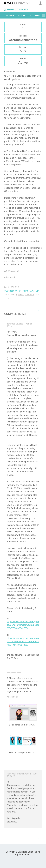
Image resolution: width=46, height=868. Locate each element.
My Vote (21, 15)
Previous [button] (2, 15)
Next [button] (44, 15)
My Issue (10, 15)
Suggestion (11, 291)
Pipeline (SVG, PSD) (30, 291)
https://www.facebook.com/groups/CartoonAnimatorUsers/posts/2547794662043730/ (23, 625)
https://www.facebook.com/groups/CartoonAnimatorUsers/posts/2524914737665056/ (23, 642)
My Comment (34, 15)
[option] (10, 15)
